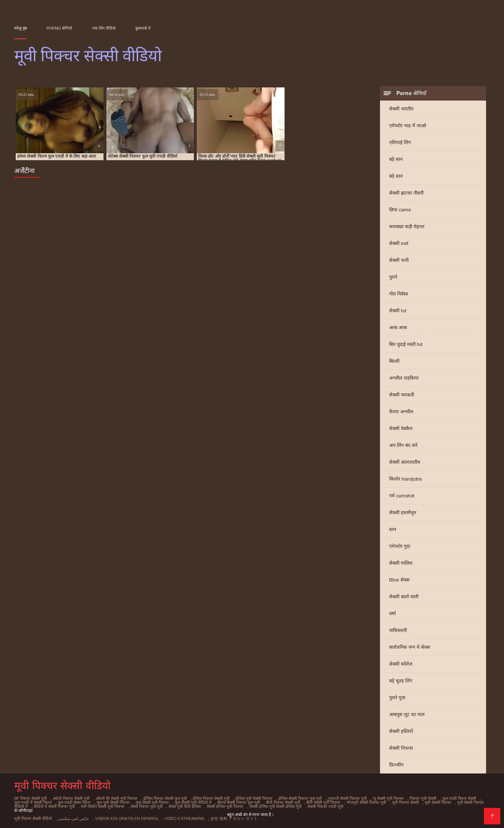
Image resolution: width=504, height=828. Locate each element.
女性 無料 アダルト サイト (234, 818)
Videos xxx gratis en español (127, 818)
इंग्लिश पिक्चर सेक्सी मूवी (211, 798)
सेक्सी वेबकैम (401, 428)
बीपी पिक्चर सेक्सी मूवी (283, 802)
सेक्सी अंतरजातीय (405, 462)
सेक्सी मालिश (401, 563)
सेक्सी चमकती (402, 395)
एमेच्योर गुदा (400, 546)
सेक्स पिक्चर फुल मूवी (147, 806)
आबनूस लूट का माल (407, 714)
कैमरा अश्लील (401, 412)
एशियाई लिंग (400, 142)
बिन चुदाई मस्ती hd (406, 344)
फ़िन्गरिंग (396, 765)
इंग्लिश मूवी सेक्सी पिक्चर (254, 798)
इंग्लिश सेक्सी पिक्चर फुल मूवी (300, 798)
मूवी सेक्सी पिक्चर (438, 802)
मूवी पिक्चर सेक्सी (405, 802)
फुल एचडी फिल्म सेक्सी (459, 798)
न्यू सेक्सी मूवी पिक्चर (388, 798)
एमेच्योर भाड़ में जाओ (408, 126)
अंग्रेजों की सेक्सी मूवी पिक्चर (116, 798)
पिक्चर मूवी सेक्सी (423, 798)
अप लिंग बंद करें (403, 445)
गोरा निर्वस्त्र (398, 294)
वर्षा (392, 614)
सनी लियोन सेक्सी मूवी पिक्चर (103, 806)
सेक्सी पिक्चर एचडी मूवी (326, 806)
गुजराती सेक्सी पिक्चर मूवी (347, 798)
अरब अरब (398, 328)
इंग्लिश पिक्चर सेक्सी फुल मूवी (165, 798)
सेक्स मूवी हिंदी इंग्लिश (185, 806)
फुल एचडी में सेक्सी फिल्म (33, 802)
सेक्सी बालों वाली (404, 597)
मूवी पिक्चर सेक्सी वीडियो (33, 818)
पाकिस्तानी (398, 630)
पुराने (393, 277)
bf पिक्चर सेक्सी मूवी (31, 798)
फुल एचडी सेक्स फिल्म (74, 802)
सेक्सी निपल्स (401, 748)
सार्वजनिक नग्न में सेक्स (410, 647)
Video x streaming (185, 818)
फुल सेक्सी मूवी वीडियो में (193, 802)
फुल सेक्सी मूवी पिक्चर (152, 802)
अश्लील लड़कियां (404, 378)
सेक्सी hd (398, 311)
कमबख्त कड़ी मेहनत (407, 227)
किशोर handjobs (405, 479)
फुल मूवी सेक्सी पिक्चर (113, 802)
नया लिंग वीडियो (104, 28)
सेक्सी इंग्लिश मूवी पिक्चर (225, 806)
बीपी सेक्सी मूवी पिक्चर (323, 802)
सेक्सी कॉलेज (401, 664)
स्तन (393, 529)
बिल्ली (394, 361)
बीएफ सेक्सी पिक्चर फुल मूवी (239, 802)
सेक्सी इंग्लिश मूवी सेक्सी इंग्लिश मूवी (276, 806)
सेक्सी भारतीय (401, 109)
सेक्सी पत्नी (399, 260)
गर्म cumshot (402, 496)
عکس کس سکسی (74, 818)
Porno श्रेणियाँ (59, 28)
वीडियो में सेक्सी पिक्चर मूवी (54, 806)
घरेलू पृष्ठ (20, 28)
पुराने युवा (397, 698)
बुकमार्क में (143, 28)
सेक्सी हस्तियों (401, 731)
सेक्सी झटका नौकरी (406, 193)
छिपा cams (400, 210)
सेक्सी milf (399, 243)
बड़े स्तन (396, 159)
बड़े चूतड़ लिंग (401, 681)
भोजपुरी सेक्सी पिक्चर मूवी (366, 802)
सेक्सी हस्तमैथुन (403, 513)
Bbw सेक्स (399, 580)
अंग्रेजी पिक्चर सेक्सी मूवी (71, 798)
